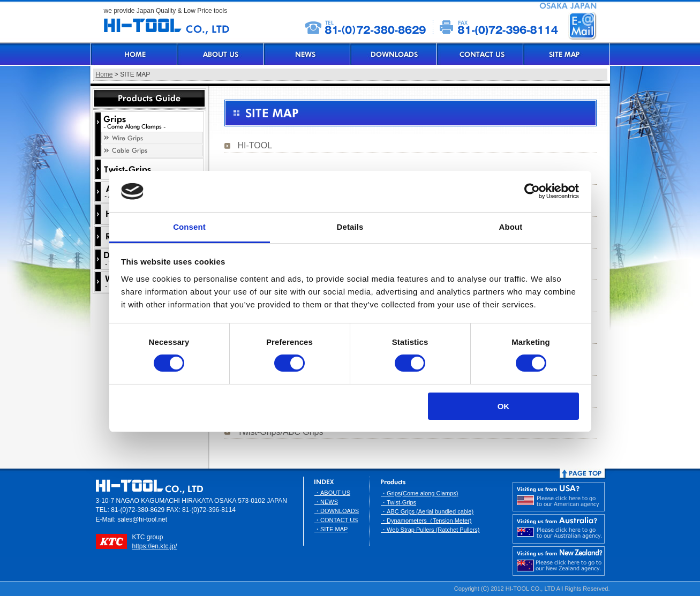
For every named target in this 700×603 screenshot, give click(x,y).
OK (504, 406)
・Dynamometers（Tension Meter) (426, 521)
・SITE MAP (331, 529)
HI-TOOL (255, 145)
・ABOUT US (332, 493)
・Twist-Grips (398, 502)
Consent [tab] (189, 227)
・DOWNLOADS (337, 511)
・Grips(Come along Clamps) (419, 493)
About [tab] (511, 227)
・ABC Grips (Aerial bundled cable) (427, 511)
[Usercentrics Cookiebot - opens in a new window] (532, 191)
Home (104, 74)
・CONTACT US (336, 520)
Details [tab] (350, 227)
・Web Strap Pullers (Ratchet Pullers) (430, 530)
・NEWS (326, 502)
